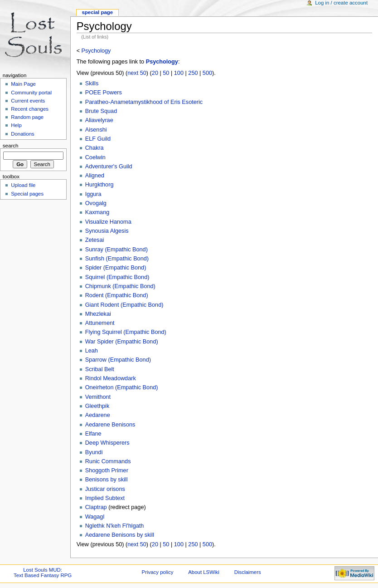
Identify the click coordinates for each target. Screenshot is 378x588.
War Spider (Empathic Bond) (122, 342)
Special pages (27, 194)
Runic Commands (108, 461)
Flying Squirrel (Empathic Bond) (126, 332)
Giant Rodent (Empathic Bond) (124, 305)
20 (155, 73)
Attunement (100, 323)
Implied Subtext (105, 498)
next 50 (137, 73)
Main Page (23, 84)
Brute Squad (101, 111)
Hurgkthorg (99, 185)
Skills (92, 83)
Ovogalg (96, 203)
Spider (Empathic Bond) (116, 268)
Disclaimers (248, 572)
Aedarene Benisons (110, 425)
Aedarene (98, 415)
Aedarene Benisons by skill (120, 535)
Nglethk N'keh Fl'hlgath (115, 526)
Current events (28, 101)
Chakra (94, 148)
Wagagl (95, 517)
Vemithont (98, 397)
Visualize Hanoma (108, 222)
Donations (23, 134)
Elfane (93, 434)
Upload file (23, 185)
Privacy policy (158, 572)
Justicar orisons (105, 489)
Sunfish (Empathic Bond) (117, 259)
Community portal (31, 93)
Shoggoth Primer (107, 470)
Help (16, 125)
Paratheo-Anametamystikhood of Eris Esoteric (144, 102)
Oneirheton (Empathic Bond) (122, 387)
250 (193, 73)
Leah (92, 351)
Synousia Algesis (107, 231)
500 (207, 73)
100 (179, 73)
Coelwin (95, 157)
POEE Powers (104, 93)
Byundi (94, 452)
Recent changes (30, 109)
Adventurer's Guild (109, 167)
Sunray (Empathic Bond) (116, 250)
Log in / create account (341, 3)
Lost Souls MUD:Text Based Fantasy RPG (43, 573)
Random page (27, 117)
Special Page (97, 12)
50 (166, 73)
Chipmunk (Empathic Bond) (120, 286)
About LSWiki (204, 572)
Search (11, 146)
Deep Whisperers (107, 443)
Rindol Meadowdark (111, 378)
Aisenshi (96, 130)
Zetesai (95, 240)
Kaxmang (97, 212)
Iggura (93, 194)
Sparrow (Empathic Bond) (118, 360)
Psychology (96, 51)
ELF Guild (98, 139)
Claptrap (96, 507)
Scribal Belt (100, 369)
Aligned (95, 176)
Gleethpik (97, 406)
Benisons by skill (107, 480)
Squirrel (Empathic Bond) (117, 277)
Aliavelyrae (99, 120)
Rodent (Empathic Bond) (117, 295)
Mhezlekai (98, 314)
